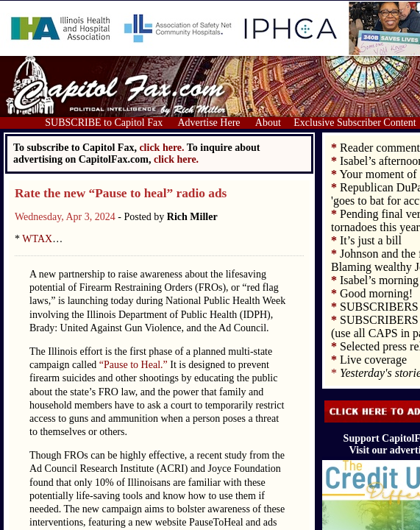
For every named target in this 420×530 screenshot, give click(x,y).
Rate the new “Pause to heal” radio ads (121, 193)
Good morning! (376, 293)
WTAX (37, 239)
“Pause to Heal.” (134, 365)
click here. (176, 159)
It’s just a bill (371, 240)
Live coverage (373, 360)
